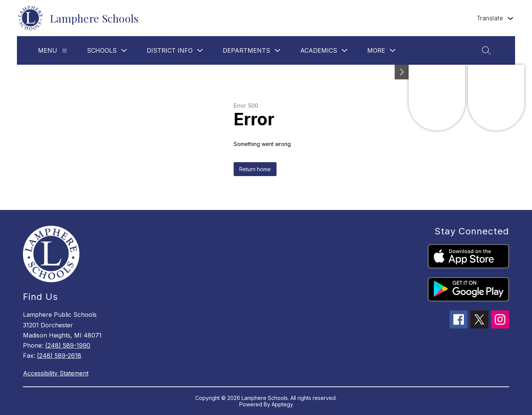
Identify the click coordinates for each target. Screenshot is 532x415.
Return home (255, 169)
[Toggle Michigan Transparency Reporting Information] (402, 72)
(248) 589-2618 (59, 356)
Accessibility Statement (56, 373)
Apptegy (282, 404)
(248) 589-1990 (68, 345)
